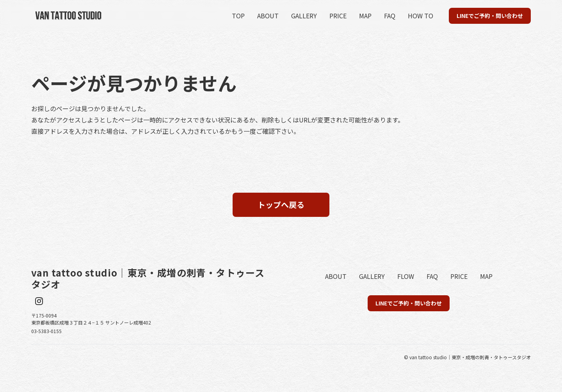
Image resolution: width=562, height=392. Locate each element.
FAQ (390, 16)
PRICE (338, 16)
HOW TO (421, 16)
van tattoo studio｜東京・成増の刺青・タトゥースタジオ (148, 278)
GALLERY (304, 16)
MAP (365, 16)
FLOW (406, 276)
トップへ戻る (281, 205)
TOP (238, 16)
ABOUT (268, 16)
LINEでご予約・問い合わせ (490, 16)
